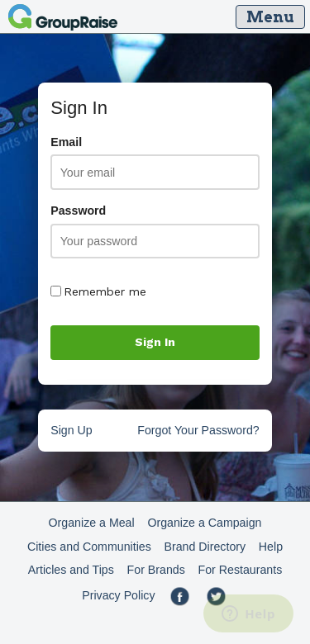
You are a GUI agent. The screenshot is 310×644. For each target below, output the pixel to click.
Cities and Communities (89, 547)
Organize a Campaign (204, 523)
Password (78, 211)
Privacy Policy (118, 595)
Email (66, 142)
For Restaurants (241, 570)
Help (271, 547)
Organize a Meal (92, 523)
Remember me (98, 291)
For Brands (156, 570)
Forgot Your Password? (198, 430)
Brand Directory (205, 547)
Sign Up (71, 430)
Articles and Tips (71, 570)
